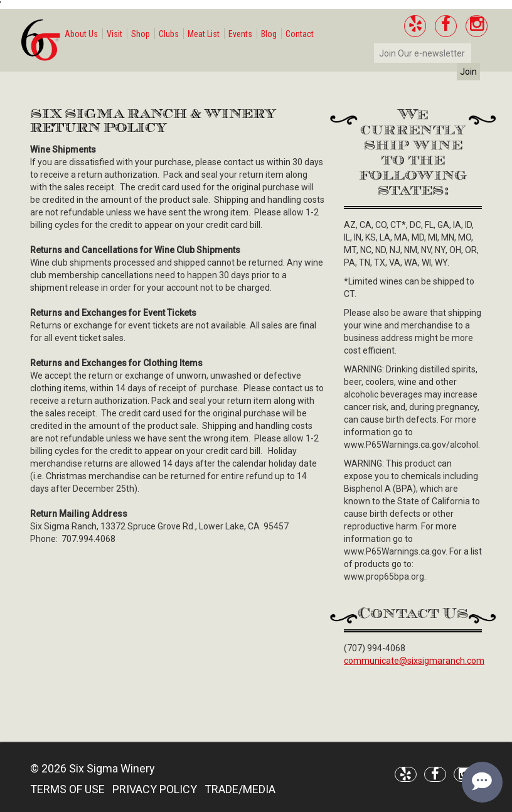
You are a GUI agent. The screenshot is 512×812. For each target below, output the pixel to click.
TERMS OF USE (67, 789)
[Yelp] (415, 26)
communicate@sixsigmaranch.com (414, 661)
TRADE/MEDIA (240, 789)
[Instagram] (477, 26)
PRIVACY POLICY (155, 789)
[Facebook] (446, 26)
